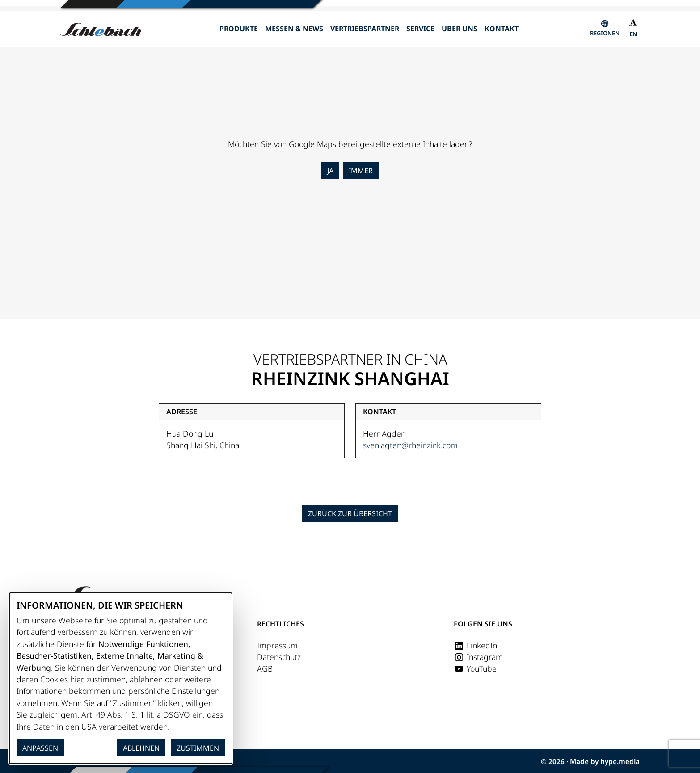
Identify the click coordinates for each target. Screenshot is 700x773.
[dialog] (121, 678)
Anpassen (40, 748)
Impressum (277, 645)
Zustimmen (198, 748)
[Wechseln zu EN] (633, 35)
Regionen (605, 33)
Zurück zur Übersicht (350, 513)
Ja (330, 171)
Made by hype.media (605, 762)
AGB (265, 668)
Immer (361, 171)
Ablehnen (141, 748)
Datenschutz (279, 657)
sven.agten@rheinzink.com (410, 445)
